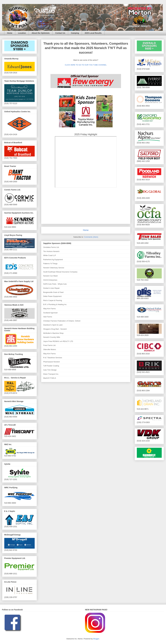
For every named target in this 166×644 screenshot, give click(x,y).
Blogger (96, 639)
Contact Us (60, 33)
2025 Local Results (93, 33)
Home (10, 33)
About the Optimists (41, 33)
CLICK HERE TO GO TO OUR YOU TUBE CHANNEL (86, 65)
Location (22, 33)
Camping (75, 33)
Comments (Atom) (91, 237)
